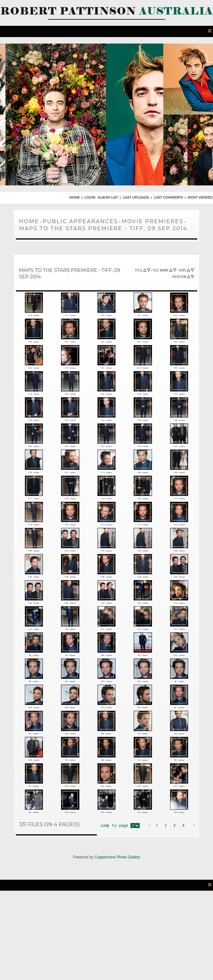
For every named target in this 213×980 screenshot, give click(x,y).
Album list (108, 196)
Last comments (168, 196)
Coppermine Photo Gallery (117, 941)
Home (74, 196)
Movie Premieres (152, 220)
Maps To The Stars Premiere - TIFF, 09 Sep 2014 (103, 227)
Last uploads (136, 196)
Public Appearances (80, 220)
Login (90, 196)
